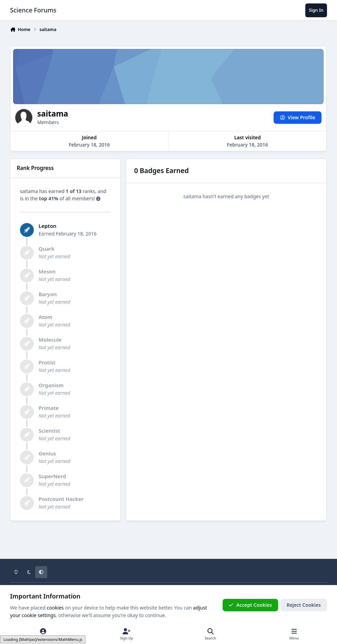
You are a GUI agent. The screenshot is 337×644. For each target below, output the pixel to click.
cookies (55, 608)
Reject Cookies (304, 605)
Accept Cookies (250, 605)
